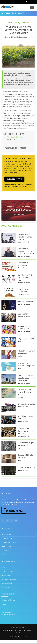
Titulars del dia (6, 534)
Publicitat (13, 637)
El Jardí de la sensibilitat (23, 290)
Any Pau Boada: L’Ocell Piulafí (24, 327)
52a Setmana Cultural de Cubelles (26, 352)
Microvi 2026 (23, 314)
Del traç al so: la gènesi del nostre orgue (25, 392)
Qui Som (4, 604)
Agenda (4, 567)
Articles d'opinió (7, 546)
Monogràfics (6, 587)
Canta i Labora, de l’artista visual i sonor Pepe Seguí (26, 378)
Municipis (13, 2)
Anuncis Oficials (6, 575)
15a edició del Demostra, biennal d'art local (25, 431)
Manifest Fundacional (8, 600)
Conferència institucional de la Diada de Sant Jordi (26, 251)
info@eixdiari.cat (7, 612)
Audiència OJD (23, 637)
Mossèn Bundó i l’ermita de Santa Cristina (25, 237)
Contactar (5, 608)
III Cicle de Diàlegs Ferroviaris (25, 417)
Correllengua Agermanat (23, 264)
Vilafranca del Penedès (15, 137)
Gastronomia (6, 550)
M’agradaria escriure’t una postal (26, 364)
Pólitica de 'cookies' (25, 630)
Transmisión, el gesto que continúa (27, 444)
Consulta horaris (18, 214)
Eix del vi (4, 554)
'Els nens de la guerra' (27, 404)
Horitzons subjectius (26, 467)
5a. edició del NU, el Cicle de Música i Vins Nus (27, 277)
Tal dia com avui (7, 538)
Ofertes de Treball (7, 571)
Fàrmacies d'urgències (9, 579)
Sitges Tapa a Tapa (26, 338)
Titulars (22, 2)
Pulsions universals (25, 302)
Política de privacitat (9, 630)
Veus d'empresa (7, 583)
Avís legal (19, 633)
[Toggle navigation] (32, 8)
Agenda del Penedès (13, 13)
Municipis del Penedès (9, 542)
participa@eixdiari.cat (8, 614)
